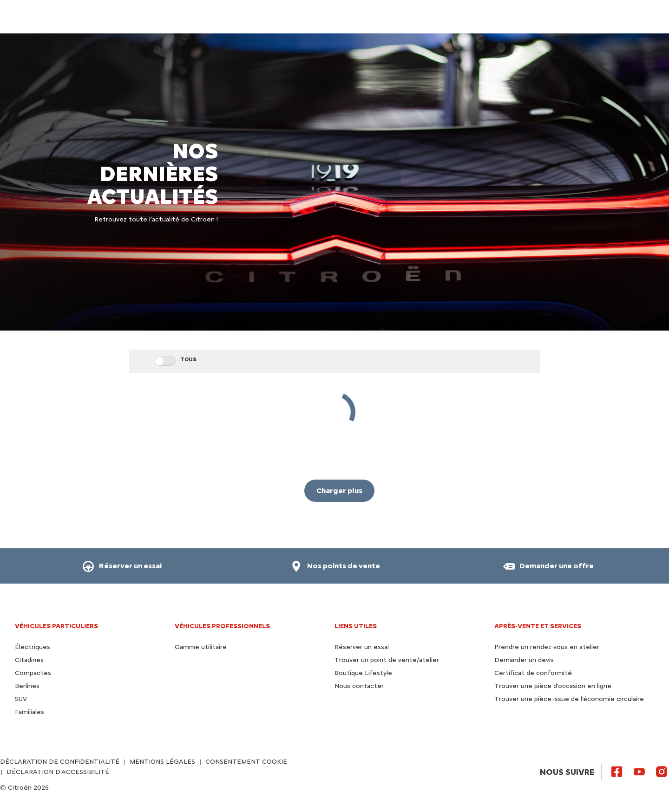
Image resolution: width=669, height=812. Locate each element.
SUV (21, 699)
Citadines (29, 660)
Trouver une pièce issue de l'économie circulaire (569, 699)
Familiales (30, 712)
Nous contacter (359, 686)
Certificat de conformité (533, 673)
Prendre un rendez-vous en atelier (547, 647)
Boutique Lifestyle (363, 673)
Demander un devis (524, 660)
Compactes (33, 673)
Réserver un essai (362, 647)
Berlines (27, 686)
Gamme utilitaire (201, 647)
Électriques (33, 647)
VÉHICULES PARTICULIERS (56, 626)
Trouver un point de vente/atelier (387, 660)
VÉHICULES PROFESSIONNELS (222, 626)
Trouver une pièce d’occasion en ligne (553, 686)
